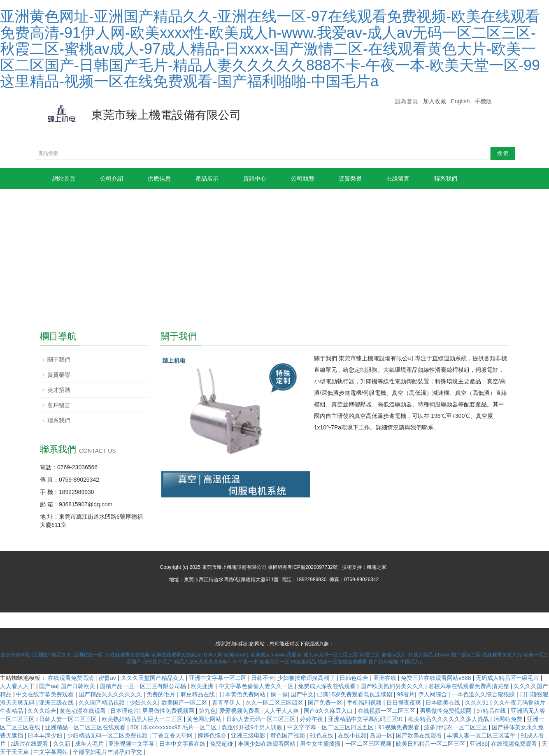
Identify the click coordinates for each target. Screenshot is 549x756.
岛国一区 (381, 735)
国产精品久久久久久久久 (111, 694)
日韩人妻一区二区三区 (69, 719)
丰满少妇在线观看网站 (268, 744)
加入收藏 (435, 101)
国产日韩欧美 (79, 686)
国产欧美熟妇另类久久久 (393, 686)
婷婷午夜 (312, 719)
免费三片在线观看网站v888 (437, 678)
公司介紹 (112, 179)
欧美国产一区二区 (185, 703)
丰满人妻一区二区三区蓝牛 (482, 735)
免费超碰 (222, 744)
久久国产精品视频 (102, 703)
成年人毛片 (90, 744)
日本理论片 (125, 711)
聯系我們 (446, 179)
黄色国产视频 (288, 735)
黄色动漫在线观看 (84, 711)
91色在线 (322, 735)
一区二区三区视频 (369, 744)
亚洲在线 (386, 678)
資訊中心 (255, 179)
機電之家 (377, 567)
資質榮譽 (350, 179)
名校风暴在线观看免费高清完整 (470, 686)
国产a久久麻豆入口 (329, 711)
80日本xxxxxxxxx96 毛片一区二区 (174, 727)
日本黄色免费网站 (243, 694)
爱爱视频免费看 (240, 711)
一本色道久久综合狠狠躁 (484, 694)
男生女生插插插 (321, 744)
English (461, 101)
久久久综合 (42, 711)
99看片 (406, 694)
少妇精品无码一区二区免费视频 (108, 735)
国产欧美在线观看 (420, 735)
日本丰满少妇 (46, 735)
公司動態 (302, 179)
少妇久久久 (144, 703)
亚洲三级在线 (57, 703)
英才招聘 (59, 390)
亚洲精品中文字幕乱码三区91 (366, 719)
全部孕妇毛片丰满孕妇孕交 (108, 752)
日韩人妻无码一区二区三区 (262, 719)
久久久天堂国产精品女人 (154, 678)
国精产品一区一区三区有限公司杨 (144, 686)
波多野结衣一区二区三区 (456, 727)
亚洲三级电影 (249, 735)
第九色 (207, 711)
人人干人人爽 (282, 711)
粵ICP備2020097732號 (313, 567)
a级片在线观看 (30, 744)
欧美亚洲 (203, 686)
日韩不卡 (263, 678)
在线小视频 (352, 735)
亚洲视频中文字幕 (132, 744)
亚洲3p (479, 744)
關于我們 (59, 359)
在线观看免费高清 (72, 678)
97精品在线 (492, 711)
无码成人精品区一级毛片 (508, 678)
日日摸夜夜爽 (405, 703)
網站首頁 (64, 179)
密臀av (108, 678)
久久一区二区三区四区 (275, 703)
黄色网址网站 (205, 719)
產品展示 (207, 179)
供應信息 (159, 179)
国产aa (48, 686)
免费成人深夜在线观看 (328, 686)
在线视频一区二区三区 (387, 711)
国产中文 (302, 694)
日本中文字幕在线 (183, 744)
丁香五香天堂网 (173, 735)
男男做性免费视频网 (169, 711)
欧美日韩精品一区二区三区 (431, 744)
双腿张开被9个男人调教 (253, 727)
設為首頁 (407, 101)
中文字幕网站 (51, 752)
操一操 (279, 694)
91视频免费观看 (399, 727)
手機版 (483, 101)
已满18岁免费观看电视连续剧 (355, 694)
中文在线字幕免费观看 (46, 694)
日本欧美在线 (444, 703)
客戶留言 (59, 405)
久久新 (63, 744)
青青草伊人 (227, 703)
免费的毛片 (162, 694)
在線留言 (398, 179)
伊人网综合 (433, 694)
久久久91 (478, 703)
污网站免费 (509, 719)
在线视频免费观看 (515, 744)
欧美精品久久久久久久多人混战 (449, 719)
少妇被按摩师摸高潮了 (307, 678)
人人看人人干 (18, 686)
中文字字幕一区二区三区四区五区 (331, 727)
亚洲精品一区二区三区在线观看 (86, 727)
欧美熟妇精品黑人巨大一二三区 (143, 719)
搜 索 (503, 153)
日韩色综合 (355, 678)
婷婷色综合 (213, 735)
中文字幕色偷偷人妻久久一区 (257, 686)
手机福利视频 (365, 703)
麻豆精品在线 (198, 694)
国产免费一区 (326, 703)
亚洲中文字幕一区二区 (219, 678)
